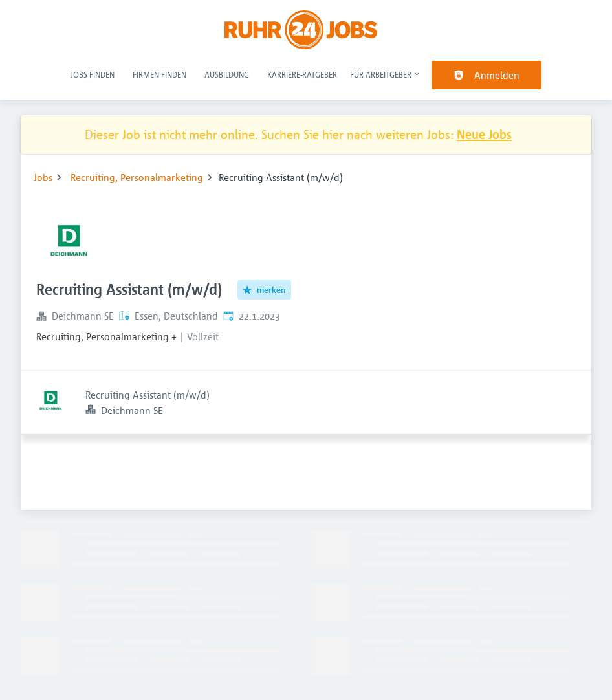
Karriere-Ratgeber (302, 74)
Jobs (43, 177)
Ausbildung (227, 74)
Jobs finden (93, 74)
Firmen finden (159, 74)
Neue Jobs (484, 134)
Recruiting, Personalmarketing (137, 177)
